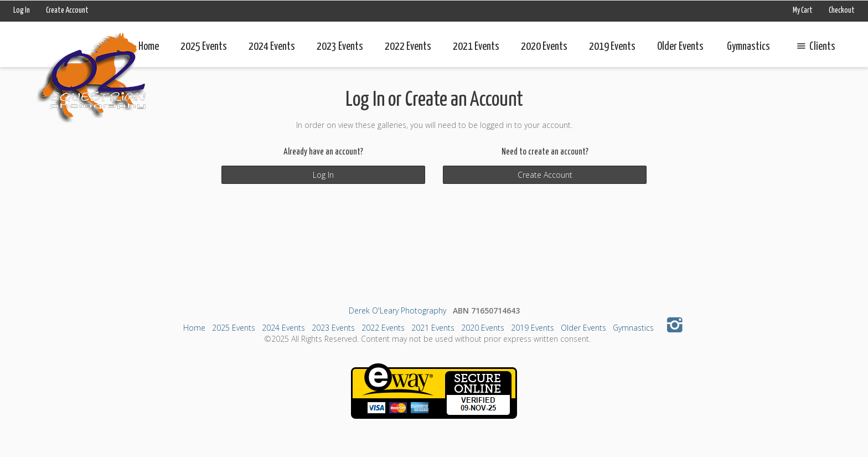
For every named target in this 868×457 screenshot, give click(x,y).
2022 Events (408, 47)
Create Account (67, 11)
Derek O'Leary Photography (397, 310)
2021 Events (476, 47)
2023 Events (340, 47)
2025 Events (204, 47)
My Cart (803, 11)
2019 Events (612, 47)
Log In (22, 11)
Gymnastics (748, 47)
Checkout (842, 11)
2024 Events (272, 47)
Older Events (680, 47)
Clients (814, 47)
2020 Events (544, 47)
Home (149, 47)
